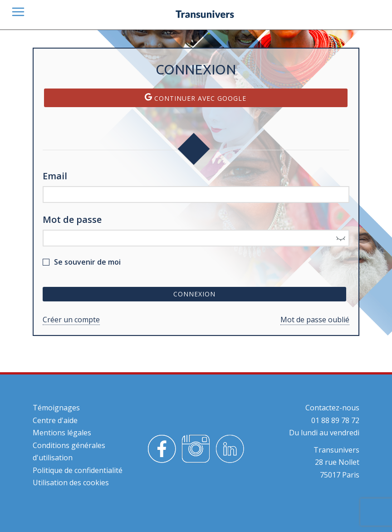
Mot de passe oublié (315, 320)
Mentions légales (62, 433)
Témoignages (56, 408)
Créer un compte (71, 320)
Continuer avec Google (196, 98)
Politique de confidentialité (78, 470)
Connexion (194, 294)
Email (55, 176)
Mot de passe (72, 219)
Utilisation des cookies (71, 483)
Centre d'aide (55, 420)
